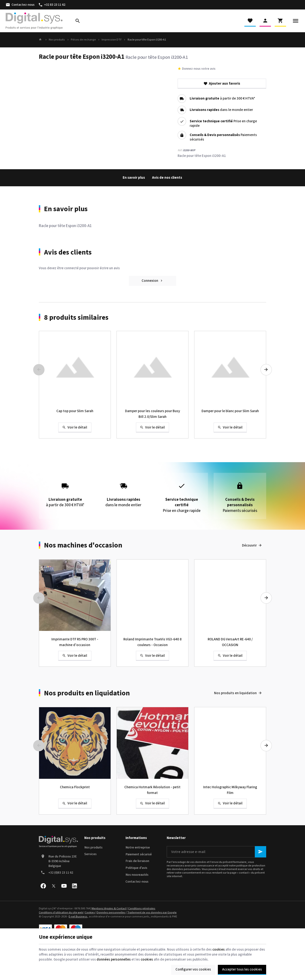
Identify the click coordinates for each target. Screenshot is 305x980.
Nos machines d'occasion (83, 545)
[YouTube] (64, 886)
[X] (54, 886)
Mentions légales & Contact (109, 909)
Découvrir (249, 545)
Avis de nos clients (167, 178)
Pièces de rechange (83, 40)
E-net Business (78, 917)
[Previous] (39, 370)
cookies (219, 950)
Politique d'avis (136, 868)
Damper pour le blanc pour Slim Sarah (230, 411)
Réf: (180, 150)
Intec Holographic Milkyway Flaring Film (230, 790)
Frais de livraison (137, 861)
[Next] (266, 370)
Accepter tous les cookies (242, 969)
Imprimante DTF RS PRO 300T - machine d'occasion (75, 642)
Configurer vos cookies (193, 969)
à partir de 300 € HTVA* (222, 99)
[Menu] (296, 21)
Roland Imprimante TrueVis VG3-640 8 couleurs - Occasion (152, 642)
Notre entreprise (138, 848)
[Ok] (260, 852)
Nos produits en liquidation (87, 693)
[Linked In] (74, 886)
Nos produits (57, 40)
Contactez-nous (137, 882)
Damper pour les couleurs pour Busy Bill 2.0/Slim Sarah (152, 414)
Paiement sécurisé (139, 854)
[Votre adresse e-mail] (216, 852)
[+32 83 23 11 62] (52, 5)
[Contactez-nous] (20, 5)
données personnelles (114, 959)
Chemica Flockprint (75, 787)
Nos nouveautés (137, 875)
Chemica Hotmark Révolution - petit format (152, 790)
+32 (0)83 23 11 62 (61, 873)
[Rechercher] (78, 21)
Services (90, 854)
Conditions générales (142, 909)
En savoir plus (134, 178)
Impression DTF (112, 40)
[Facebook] (43, 886)
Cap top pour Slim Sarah (75, 411)
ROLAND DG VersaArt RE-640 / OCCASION (230, 642)
